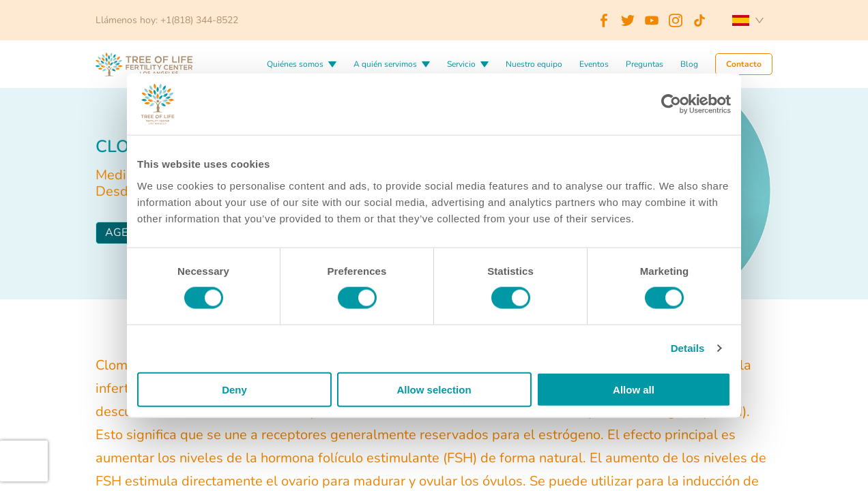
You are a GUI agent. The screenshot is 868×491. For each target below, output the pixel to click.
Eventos (594, 64)
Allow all (634, 389)
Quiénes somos (295, 64)
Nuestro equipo (534, 64)
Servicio (461, 64)
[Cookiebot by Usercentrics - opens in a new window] (671, 104)
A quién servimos (385, 64)
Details (688, 348)
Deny (234, 389)
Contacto (744, 64)
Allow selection (434, 389)
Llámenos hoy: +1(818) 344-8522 (167, 20)
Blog (689, 64)
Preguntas (645, 64)
